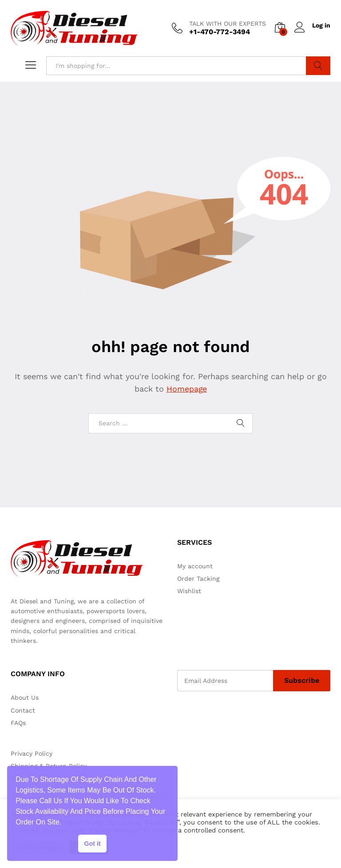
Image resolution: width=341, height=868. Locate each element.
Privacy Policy (32, 753)
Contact (23, 710)
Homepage (186, 389)
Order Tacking (198, 578)
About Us (25, 698)
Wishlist (189, 591)
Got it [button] (92, 844)
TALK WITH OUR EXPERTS (227, 24)
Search (318, 65)
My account (195, 566)
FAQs (18, 723)
